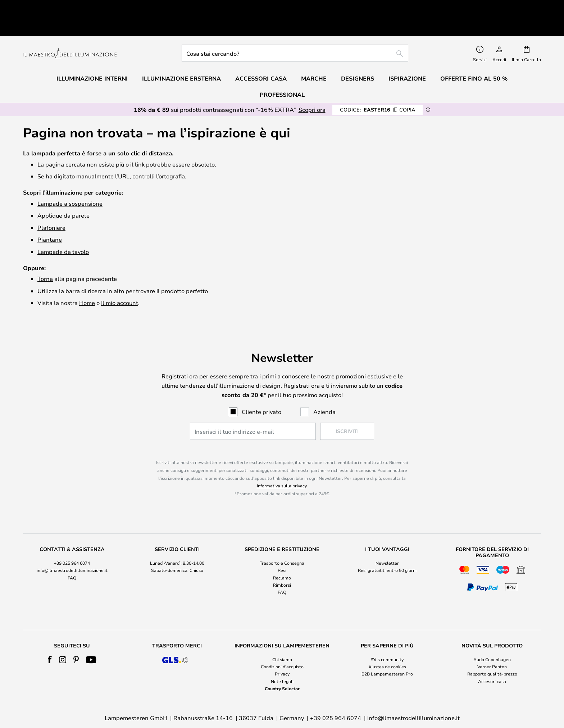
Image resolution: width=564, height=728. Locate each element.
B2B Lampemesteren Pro (387, 650)
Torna (45, 255)
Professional (282, 71)
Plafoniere (51, 204)
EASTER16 (377, 86)
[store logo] (70, 30)
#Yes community (387, 636)
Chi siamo (282, 636)
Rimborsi (282, 561)
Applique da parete (63, 192)
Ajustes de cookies (387, 643)
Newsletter (387, 539)
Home (87, 279)
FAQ (72, 554)
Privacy (282, 650)
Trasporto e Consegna (282, 539)
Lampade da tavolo (63, 228)
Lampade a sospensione (70, 180)
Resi (282, 547)
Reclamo (282, 554)
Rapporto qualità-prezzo (492, 650)
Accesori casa (492, 658)
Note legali (282, 658)
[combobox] (295, 29)
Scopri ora (312, 86)
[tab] (72, 548)
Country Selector (282, 665)
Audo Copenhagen (492, 636)
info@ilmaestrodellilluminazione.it (72, 547)
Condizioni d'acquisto (282, 643)
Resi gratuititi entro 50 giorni (387, 547)
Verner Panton (492, 643)
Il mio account (120, 279)
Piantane (50, 216)
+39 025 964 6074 (72, 539)
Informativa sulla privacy (282, 462)
